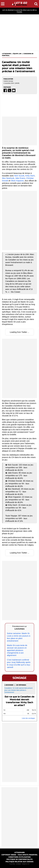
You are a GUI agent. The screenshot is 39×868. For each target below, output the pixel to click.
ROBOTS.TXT (26, 864)
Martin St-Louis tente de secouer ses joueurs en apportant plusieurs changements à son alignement (17, 650)
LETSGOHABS (7, 54)
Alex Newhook (8, 178)
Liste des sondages (28, 718)
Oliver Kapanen (17, 181)
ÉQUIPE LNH (17, 54)
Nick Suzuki (19, 176)
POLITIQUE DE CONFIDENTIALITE (19, 859)
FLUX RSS (12, 864)
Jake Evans (20, 178)
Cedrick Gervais (8, 81)
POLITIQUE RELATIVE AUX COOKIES (19, 862)
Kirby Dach (30, 176)
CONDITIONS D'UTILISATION (19, 857)
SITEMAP (19, 864)
